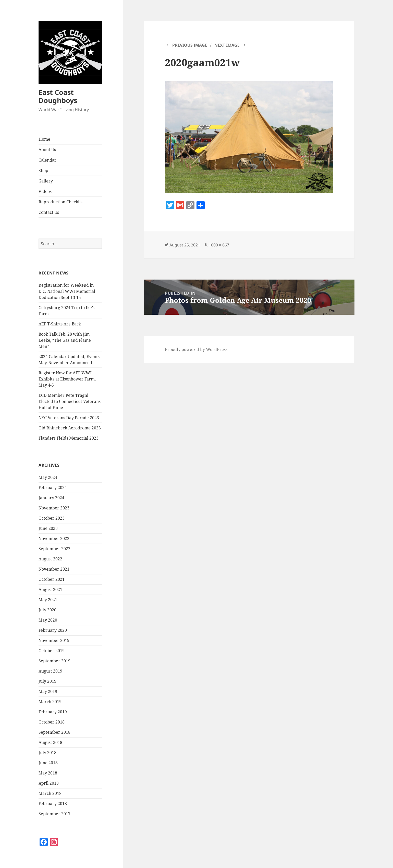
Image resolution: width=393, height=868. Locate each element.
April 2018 (49, 783)
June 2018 (48, 763)
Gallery (46, 181)
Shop (43, 170)
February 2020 (53, 630)
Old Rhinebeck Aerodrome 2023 (70, 428)
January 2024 (51, 498)
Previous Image (190, 45)
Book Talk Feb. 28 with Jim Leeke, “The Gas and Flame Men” (65, 340)
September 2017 (54, 814)
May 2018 (48, 773)
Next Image (227, 45)
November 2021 (54, 569)
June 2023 (48, 528)
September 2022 (54, 549)
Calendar (47, 160)
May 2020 (48, 620)
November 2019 (54, 640)
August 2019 (50, 671)
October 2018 (52, 722)
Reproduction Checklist (61, 202)
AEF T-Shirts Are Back (60, 324)
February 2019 (53, 712)
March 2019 (50, 702)
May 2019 (48, 691)
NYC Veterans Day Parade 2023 (69, 418)
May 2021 (48, 600)
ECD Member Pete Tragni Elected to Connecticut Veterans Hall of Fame (70, 401)
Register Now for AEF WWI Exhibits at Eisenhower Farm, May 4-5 (67, 379)
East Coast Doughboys (58, 96)
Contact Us (49, 212)
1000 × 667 (219, 245)
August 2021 (50, 589)
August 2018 (50, 742)
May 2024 (48, 477)
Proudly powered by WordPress (196, 349)
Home (44, 139)
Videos (45, 191)
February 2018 (53, 804)
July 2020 (47, 610)
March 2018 (50, 793)
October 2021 (52, 579)
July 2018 (47, 753)
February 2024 (53, 488)
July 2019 (47, 681)
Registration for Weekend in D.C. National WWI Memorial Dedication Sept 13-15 (67, 291)
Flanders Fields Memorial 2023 (69, 438)
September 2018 (54, 732)
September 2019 (54, 661)
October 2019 (52, 651)
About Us (47, 150)
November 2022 (54, 538)
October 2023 (52, 518)
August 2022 (50, 559)
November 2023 (54, 508)
